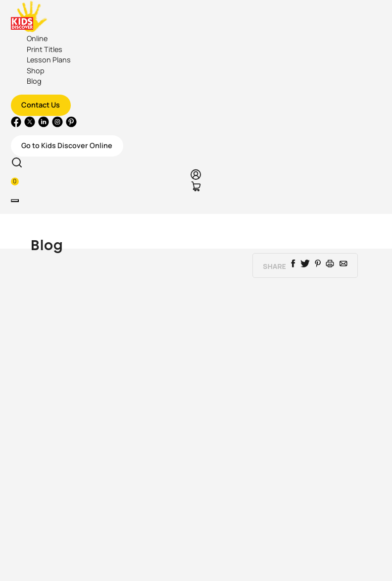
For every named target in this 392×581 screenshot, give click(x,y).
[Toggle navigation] (15, 201)
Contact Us (41, 105)
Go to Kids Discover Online (67, 145)
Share (274, 266)
